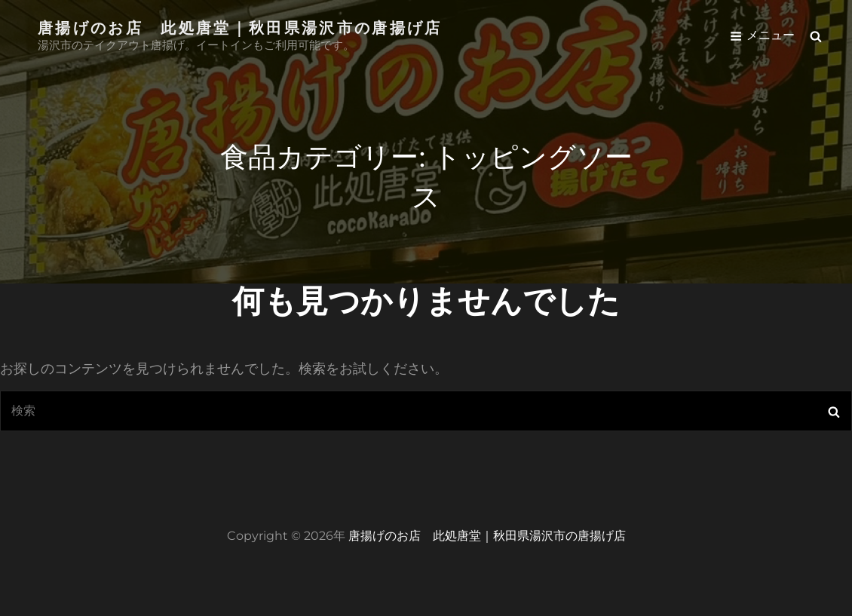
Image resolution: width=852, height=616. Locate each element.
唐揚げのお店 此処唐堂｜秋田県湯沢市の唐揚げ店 (240, 27)
